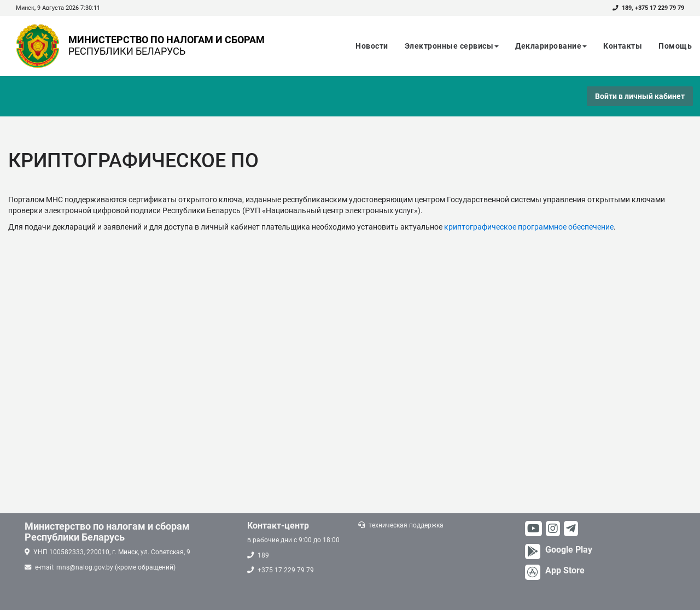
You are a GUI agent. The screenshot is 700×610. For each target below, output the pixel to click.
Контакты (623, 46)
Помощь (675, 46)
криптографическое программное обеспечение (529, 227)
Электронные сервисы (452, 46)
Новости (372, 46)
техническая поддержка (406, 525)
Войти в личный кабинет (640, 96)
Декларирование (551, 46)
